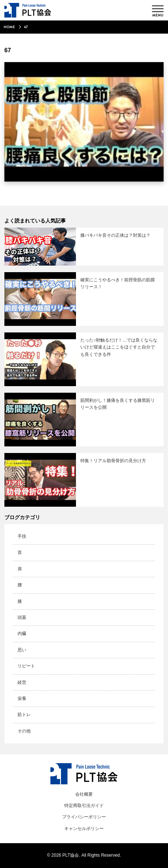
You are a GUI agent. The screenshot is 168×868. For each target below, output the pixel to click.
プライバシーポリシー (84, 817)
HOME (9, 27)
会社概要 (84, 794)
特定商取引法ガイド (84, 806)
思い (22, 650)
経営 (22, 682)
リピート (26, 666)
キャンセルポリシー (84, 829)
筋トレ (24, 715)
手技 (22, 536)
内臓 (22, 633)
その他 (24, 731)
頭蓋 (22, 617)
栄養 (22, 698)
